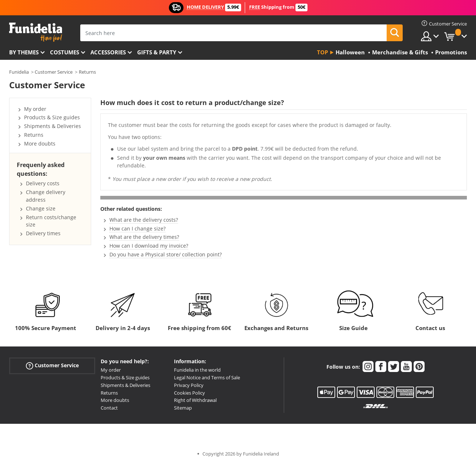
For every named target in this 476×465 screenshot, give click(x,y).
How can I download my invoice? (149, 246)
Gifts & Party (157, 52)
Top (322, 52)
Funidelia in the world (197, 370)
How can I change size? (138, 228)
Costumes (65, 52)
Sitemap (183, 408)
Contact (109, 408)
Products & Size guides (52, 117)
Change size (41, 208)
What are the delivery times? (144, 237)
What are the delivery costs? (144, 220)
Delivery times (43, 233)
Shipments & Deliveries (53, 126)
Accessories (108, 52)
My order (35, 109)
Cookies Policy (189, 393)
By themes (24, 52)
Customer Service (54, 72)
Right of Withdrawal (195, 400)
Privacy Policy (189, 385)
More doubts (40, 144)
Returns (87, 72)
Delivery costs (43, 183)
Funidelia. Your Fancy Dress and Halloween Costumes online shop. (36, 32)
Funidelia (19, 72)
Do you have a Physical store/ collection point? (166, 254)
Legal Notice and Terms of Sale (207, 377)
